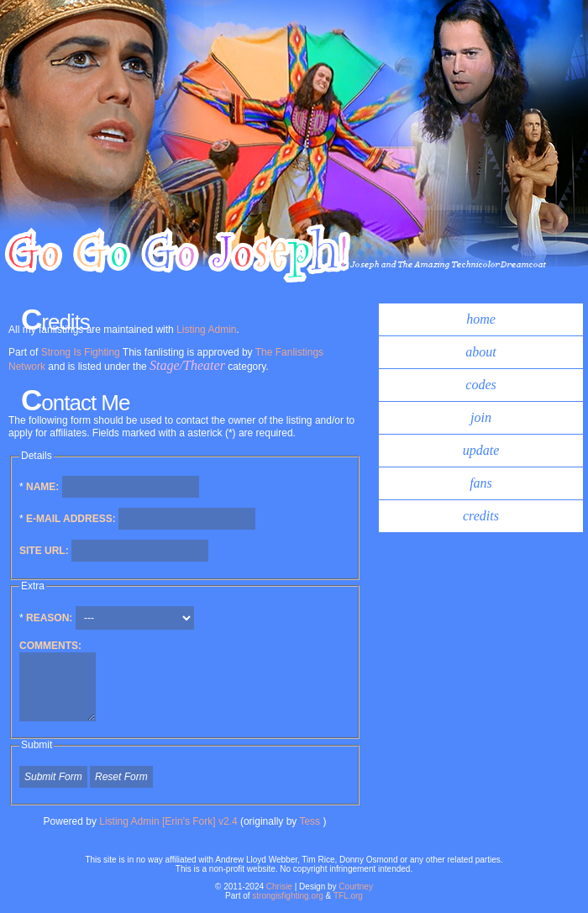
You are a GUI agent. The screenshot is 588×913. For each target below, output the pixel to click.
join (481, 417)
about (480, 352)
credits (481, 516)
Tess (311, 821)
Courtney (356, 887)
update (481, 450)
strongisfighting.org (288, 896)
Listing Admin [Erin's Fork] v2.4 (168, 821)
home (481, 319)
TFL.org (348, 896)
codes (480, 385)
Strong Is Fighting (81, 352)
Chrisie (279, 887)
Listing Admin (206, 330)
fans (481, 483)
